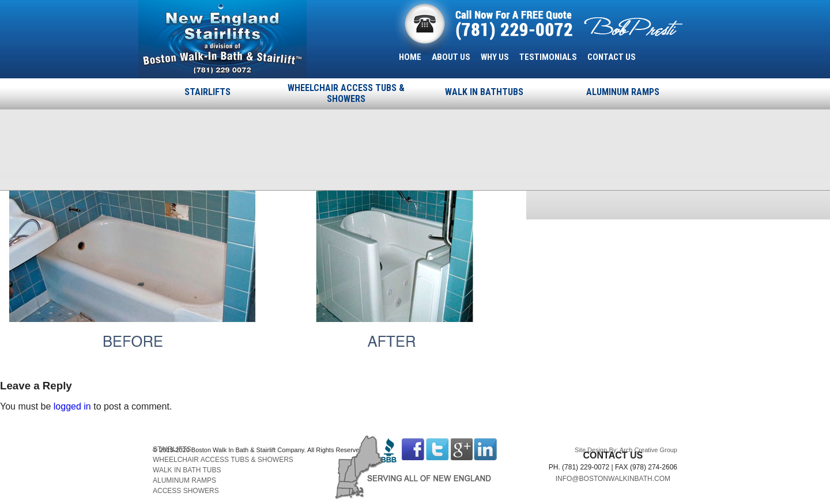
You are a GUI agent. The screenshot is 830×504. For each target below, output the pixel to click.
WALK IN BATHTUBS (484, 92)
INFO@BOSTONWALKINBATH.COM (613, 479)
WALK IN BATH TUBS (187, 470)
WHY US (495, 57)
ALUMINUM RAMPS (623, 92)
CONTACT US (612, 57)
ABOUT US (451, 57)
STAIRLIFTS (207, 92)
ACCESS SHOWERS (186, 491)
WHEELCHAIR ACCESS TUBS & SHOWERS (346, 93)
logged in (72, 406)
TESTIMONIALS (548, 57)
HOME (410, 57)
